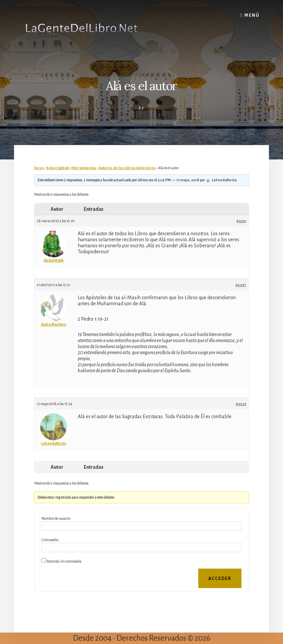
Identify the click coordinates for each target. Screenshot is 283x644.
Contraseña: (50, 540)
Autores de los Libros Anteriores (127, 168)
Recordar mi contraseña (64, 561)
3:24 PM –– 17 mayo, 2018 (179, 180)
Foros (39, 168)
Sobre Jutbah (58, 168)
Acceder (220, 579)
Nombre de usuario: (56, 518)
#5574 (241, 404)
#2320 (241, 221)
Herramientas (84, 168)
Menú (252, 15)
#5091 (241, 285)
